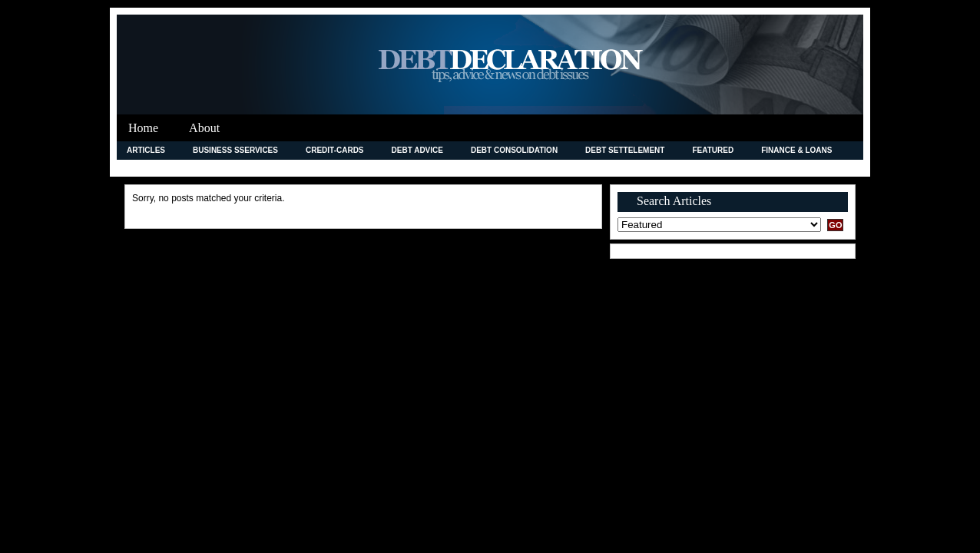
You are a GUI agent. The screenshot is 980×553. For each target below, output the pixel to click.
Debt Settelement (625, 150)
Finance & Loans (796, 150)
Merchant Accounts (478, 168)
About (204, 128)
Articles (146, 150)
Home (143, 128)
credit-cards (335, 150)
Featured (713, 150)
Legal (392, 168)
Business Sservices (235, 150)
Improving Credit (164, 168)
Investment (327, 168)
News (561, 168)
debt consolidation (514, 150)
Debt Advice (417, 150)
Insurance (252, 168)
